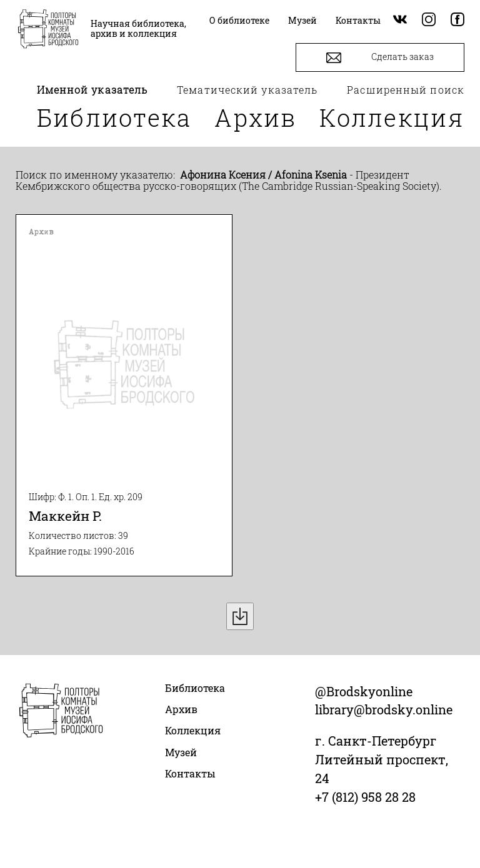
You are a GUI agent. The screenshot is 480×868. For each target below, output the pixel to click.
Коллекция (392, 117)
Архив (256, 117)
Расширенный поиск (406, 90)
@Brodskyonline (364, 691)
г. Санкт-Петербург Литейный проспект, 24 (382, 759)
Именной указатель (92, 90)
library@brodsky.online (384, 709)
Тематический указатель (247, 90)
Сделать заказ (380, 58)
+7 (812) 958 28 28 (365, 797)
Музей (181, 752)
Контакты (190, 773)
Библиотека (114, 117)
